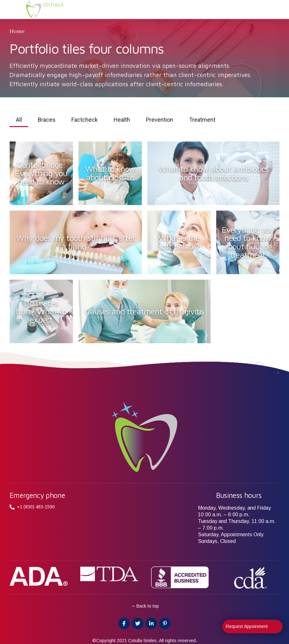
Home (17, 31)
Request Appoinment (247, 628)
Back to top (148, 606)
